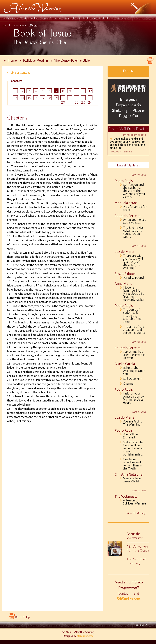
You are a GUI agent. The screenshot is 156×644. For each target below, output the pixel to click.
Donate (128, 71)
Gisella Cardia (125, 364)
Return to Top (22, 617)
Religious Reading (62, 18)
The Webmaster (127, 496)
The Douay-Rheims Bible (72, 61)
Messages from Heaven (36, 18)
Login (4, 26)
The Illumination (10, 18)
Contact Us (142, 625)
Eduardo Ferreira (128, 216)
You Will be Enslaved (129, 436)
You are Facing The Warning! (131, 423)
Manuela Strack (127, 203)
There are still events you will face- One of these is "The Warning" (131, 262)
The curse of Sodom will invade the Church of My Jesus (130, 316)
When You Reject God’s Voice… (133, 221)
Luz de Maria (124, 252)
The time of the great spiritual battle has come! (132, 330)
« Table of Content (19, 73)
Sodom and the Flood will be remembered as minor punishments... (132, 448)
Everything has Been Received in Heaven (133, 355)
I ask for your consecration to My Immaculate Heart (132, 398)
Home (12, 61)
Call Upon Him (131, 379)
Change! (127, 384)
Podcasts (80, 18)
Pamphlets (95, 18)
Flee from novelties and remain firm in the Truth (131, 464)
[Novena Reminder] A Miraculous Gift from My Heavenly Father (132, 294)
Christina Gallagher (129, 474)
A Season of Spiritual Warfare (133, 502)
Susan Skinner (125, 274)
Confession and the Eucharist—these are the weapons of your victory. (132, 191)
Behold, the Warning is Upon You (132, 371)
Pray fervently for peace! (133, 208)
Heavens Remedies (116, 18)
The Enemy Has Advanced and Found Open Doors (131, 232)
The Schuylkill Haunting (136, 561)
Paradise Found (132, 278)
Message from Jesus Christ (131, 480)
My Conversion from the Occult (138, 549)
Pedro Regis (124, 181)
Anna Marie (123, 284)
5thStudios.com (128, 599)
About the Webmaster (135, 536)
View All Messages (137, 513)
